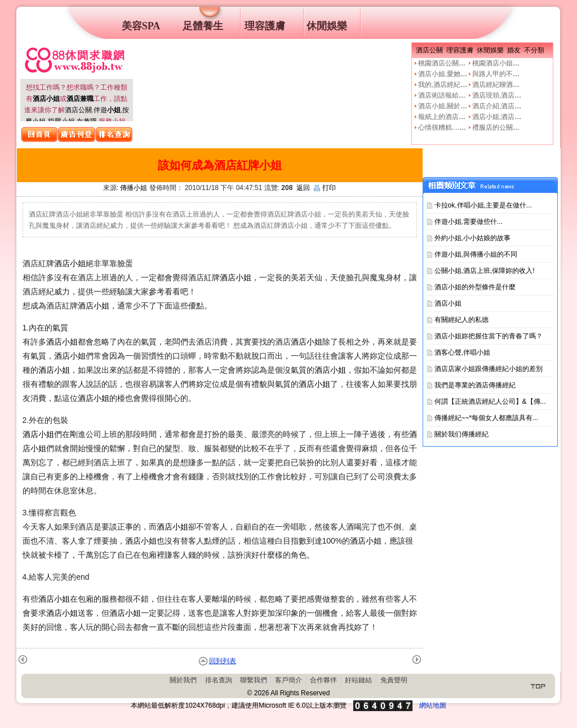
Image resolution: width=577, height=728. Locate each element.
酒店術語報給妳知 (445, 95)
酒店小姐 (70, 263)
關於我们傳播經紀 (461, 434)
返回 (303, 188)
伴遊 (107, 110)
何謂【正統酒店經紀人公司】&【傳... (490, 401)
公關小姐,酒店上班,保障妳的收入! (485, 271)
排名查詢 (219, 680)
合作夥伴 (323, 680)
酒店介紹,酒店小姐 (500, 106)
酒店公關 (78, 110)
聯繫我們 (254, 680)
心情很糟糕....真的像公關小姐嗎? (468, 127)
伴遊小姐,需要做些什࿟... (469, 222)
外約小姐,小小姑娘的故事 (472, 238)
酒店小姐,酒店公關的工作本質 (517, 117)
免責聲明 (394, 680)
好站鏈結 (358, 680)
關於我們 (183, 680)
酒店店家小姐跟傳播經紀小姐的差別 (489, 369)
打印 (325, 188)
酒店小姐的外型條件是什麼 (475, 287)
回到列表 (223, 661)
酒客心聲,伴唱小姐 (462, 352)
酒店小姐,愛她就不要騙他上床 (463, 74)
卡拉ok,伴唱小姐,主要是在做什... (483, 205)
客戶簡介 (288, 680)
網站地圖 (433, 705)
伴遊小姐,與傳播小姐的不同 (476, 254)
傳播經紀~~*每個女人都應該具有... (487, 418)
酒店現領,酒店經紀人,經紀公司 (518, 95)
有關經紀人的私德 (461, 320)
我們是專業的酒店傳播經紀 (475, 385)
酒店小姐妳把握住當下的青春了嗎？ (489, 336)
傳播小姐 (134, 188)
